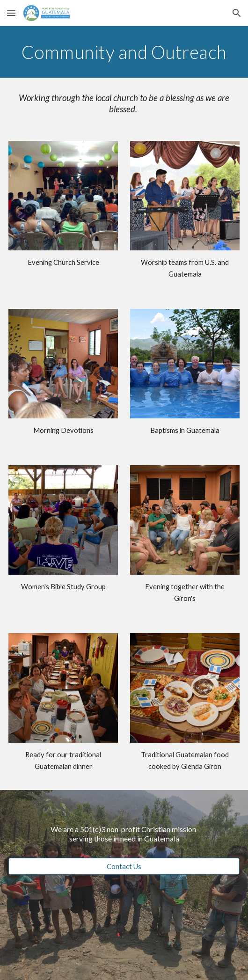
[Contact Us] (124, 866)
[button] (11, 13)
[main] (124, 52)
